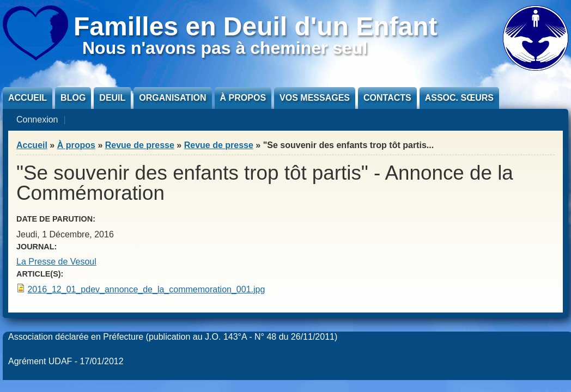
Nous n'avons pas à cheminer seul (225, 48)
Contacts (387, 98)
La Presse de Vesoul (56, 262)
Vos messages (315, 98)
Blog (73, 98)
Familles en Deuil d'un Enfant (256, 26)
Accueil (28, 98)
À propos (243, 98)
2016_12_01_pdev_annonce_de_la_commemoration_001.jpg (146, 289)
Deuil (112, 98)
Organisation (172, 98)
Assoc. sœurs (459, 98)
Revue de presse (140, 145)
